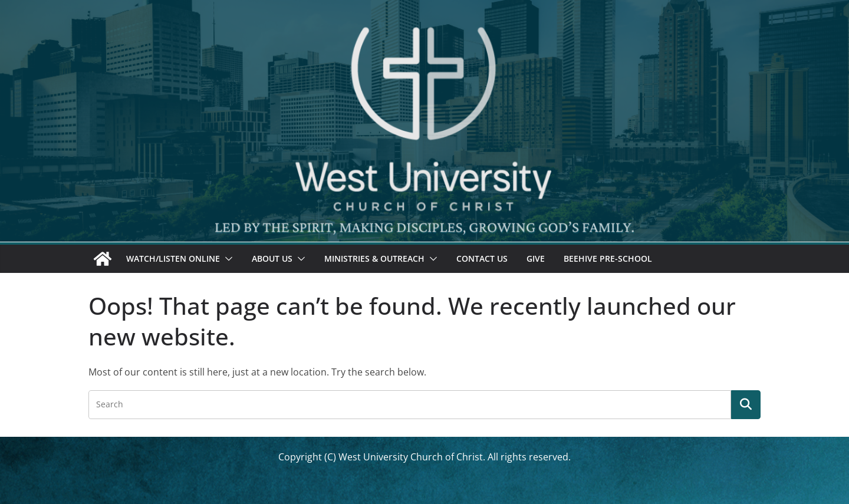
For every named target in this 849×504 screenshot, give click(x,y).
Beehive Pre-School (608, 258)
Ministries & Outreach (374, 258)
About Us (272, 258)
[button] (226, 259)
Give (536, 258)
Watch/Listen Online (173, 258)
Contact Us (482, 258)
